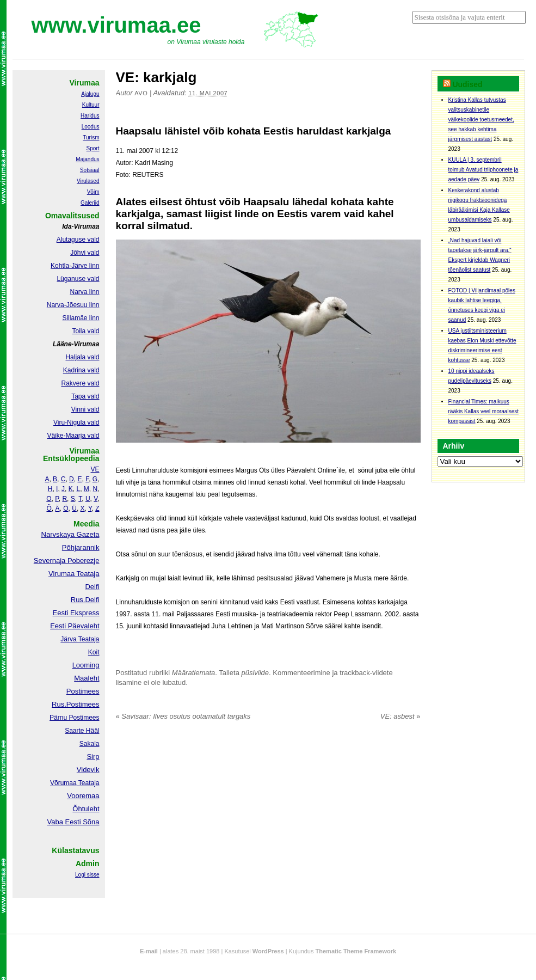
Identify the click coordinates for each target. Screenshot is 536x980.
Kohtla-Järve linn (75, 266)
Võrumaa (63, 783)
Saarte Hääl (82, 731)
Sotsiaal (90, 170)
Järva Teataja (80, 639)
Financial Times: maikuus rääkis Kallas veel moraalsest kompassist (484, 411)
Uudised (467, 84)
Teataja (88, 783)
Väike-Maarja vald (73, 436)
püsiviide (255, 673)
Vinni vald (85, 409)
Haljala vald (82, 357)
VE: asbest (401, 716)
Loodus (91, 127)
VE (95, 469)
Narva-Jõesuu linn (73, 305)
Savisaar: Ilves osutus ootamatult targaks (183, 716)
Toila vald (85, 331)
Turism (91, 137)
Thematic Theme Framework (356, 951)
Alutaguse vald (78, 240)
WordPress (268, 951)
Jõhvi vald (85, 253)
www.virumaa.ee (116, 25)
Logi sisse (87, 875)
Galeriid (90, 203)
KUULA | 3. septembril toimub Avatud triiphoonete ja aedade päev (483, 170)
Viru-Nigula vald (76, 422)
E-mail (149, 951)
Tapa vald (85, 396)
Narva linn (84, 292)
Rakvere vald (80, 383)
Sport (93, 148)
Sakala (90, 744)
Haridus (90, 116)
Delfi (92, 587)
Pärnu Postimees (74, 718)
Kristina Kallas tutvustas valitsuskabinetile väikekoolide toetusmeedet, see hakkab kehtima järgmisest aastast (481, 120)
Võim (93, 192)
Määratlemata (193, 673)
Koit (94, 652)
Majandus (87, 159)
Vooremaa (83, 796)
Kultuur (91, 105)
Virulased (88, 181)
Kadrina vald (81, 370)
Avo (141, 93)
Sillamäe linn (81, 318)
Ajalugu (90, 94)
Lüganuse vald (78, 279)
